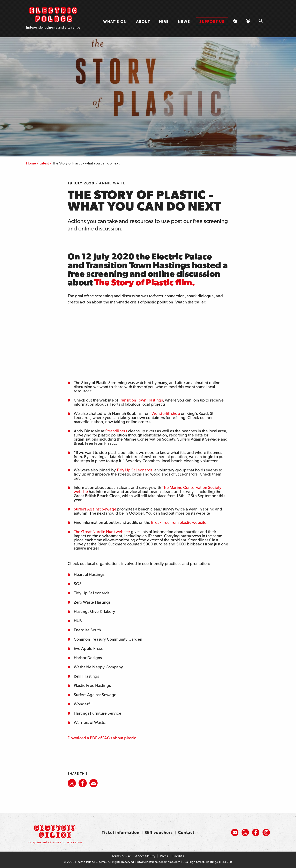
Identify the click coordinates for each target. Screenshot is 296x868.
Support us (212, 21)
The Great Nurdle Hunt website (102, 532)
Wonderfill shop (166, 413)
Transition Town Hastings (141, 400)
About (143, 21)
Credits (178, 856)
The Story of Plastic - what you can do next (86, 163)
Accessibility (145, 856)
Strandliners (116, 431)
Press (164, 856)
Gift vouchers (159, 832)
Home (31, 163)
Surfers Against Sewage (95, 509)
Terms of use (121, 856)
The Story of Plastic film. (145, 282)
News (184, 21)
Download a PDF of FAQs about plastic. (102, 738)
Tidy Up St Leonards (134, 470)
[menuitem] (115, 22)
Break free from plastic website (179, 522)
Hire (164, 21)
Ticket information (121, 832)
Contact (186, 832)
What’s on (115, 21)
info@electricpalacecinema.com (158, 862)
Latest (44, 163)
